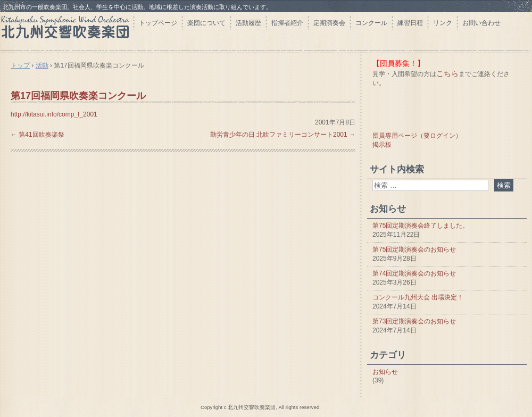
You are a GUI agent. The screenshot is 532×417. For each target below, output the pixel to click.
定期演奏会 (329, 23)
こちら (447, 73)
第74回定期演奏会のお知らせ (414, 273)
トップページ (158, 23)
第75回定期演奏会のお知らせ (414, 249)
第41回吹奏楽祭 (38, 135)
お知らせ (385, 372)
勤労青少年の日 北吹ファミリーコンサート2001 (283, 135)
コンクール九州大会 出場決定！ (418, 297)
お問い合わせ (481, 23)
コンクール (371, 23)
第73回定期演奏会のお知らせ (414, 321)
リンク (443, 23)
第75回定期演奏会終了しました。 (421, 226)
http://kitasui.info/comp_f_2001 (54, 114)
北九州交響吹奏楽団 (66, 31)
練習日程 (410, 23)
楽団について (206, 23)
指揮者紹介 (287, 23)
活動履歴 (248, 23)
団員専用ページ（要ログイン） (417, 136)
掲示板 (382, 145)
